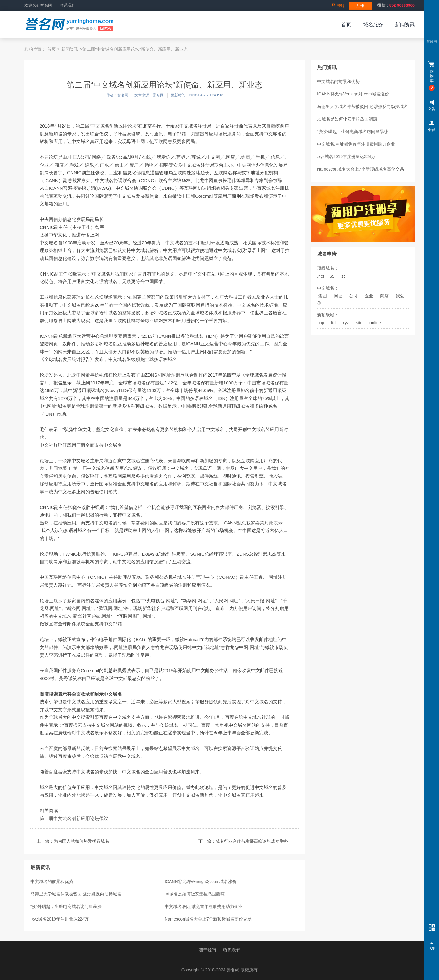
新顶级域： (328, 315)
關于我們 (207, 950)
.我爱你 (163, 157)
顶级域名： (328, 268)
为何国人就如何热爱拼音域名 (81, 841)
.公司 (353, 296)
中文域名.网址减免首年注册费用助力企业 (356, 144)
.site (359, 323)
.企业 (368, 296)
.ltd (333, 323)
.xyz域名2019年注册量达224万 (346, 157)
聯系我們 (232, 950)
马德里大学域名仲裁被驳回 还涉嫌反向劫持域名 (362, 106)
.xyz (345, 323)
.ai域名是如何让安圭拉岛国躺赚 (347, 119)
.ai (332, 276)
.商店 (384, 296)
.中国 (72, 157)
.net (321, 276)
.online (375, 323)
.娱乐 (88, 165)
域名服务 (373, 25)
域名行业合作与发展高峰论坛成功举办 (252, 841)
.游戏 (73, 165)
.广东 (104, 165)
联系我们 (68, 5)
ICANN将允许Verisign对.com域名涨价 (353, 94)
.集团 (322, 296)
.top (321, 323)
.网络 (96, 157)
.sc (343, 276)
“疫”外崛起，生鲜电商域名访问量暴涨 (353, 132)
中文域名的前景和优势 (338, 81)
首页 (346, 25)
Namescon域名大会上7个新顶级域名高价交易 (360, 169)
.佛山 (119, 165)
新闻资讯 (405, 25)
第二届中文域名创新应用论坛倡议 (74, 818)
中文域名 (100, 126)
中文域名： (328, 288)
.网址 (337, 296)
